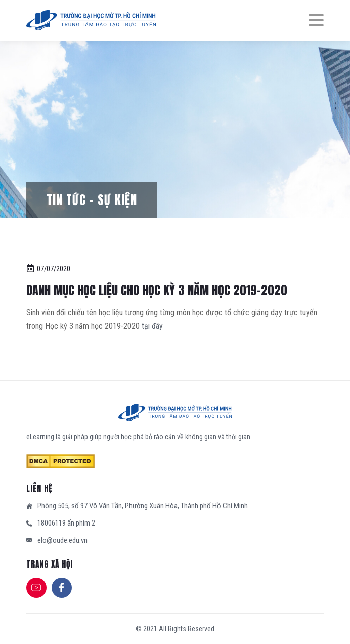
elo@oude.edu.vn (62, 540)
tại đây (152, 326)
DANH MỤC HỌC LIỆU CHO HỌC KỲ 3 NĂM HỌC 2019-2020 (157, 290)
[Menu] (311, 20)
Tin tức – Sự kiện (92, 200)
